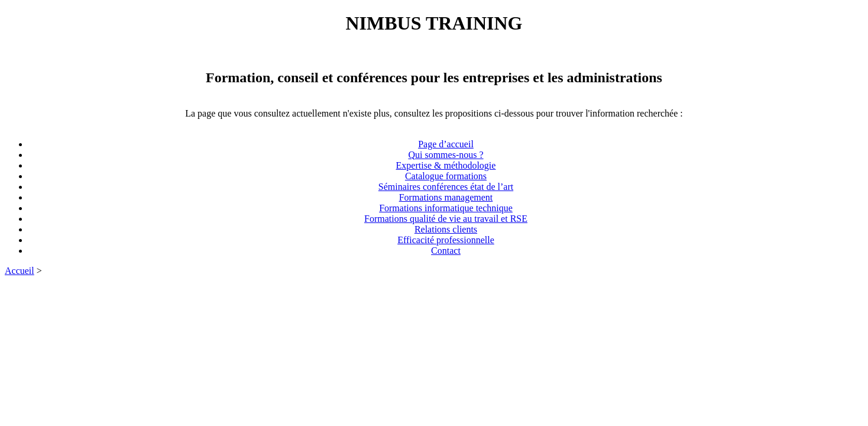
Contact (446, 251)
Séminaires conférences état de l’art (446, 187)
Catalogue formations (446, 176)
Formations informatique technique (446, 208)
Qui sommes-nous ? (446, 155)
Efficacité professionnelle (446, 240)
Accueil (20, 271)
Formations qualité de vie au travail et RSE (446, 219)
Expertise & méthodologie (446, 165)
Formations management (446, 197)
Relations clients (446, 229)
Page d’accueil (446, 144)
